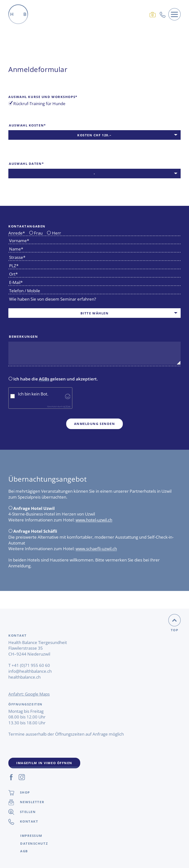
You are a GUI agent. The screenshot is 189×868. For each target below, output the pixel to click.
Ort (13, 274)
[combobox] (94, 135)
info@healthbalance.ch (30, 671)
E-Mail (16, 282)
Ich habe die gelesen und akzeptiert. (53, 379)
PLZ (13, 266)
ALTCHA (67, 406)
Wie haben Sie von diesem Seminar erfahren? (53, 299)
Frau (36, 233)
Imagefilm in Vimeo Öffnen (44, 763)
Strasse (17, 257)
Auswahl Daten (26, 164)
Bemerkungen (23, 336)
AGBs (44, 379)
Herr (54, 233)
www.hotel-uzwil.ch (94, 520)
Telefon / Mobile (25, 291)
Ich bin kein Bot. (33, 394)
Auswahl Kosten (27, 125)
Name (16, 249)
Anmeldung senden (95, 424)
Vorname (19, 241)
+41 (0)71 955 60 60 (31, 665)
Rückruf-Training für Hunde (37, 104)
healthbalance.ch (24, 677)
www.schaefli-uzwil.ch (96, 549)
